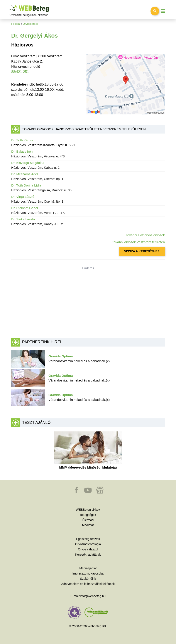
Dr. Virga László (23, 197)
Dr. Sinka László (23, 219)
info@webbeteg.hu (93, 596)
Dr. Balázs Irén (22, 151)
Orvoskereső (31, 24)
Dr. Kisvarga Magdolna (28, 163)
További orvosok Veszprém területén (139, 242)
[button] (77, 492)
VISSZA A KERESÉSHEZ (142, 251)
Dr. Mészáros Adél (25, 174)
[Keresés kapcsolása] (155, 11)
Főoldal (16, 24)
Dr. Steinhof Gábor (25, 208)
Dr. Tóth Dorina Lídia (26, 185)
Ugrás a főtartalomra (10, 5)
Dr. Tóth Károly (22, 140)
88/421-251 (20, 72)
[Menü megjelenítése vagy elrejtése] (163, 11)
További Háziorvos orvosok (145, 235)
